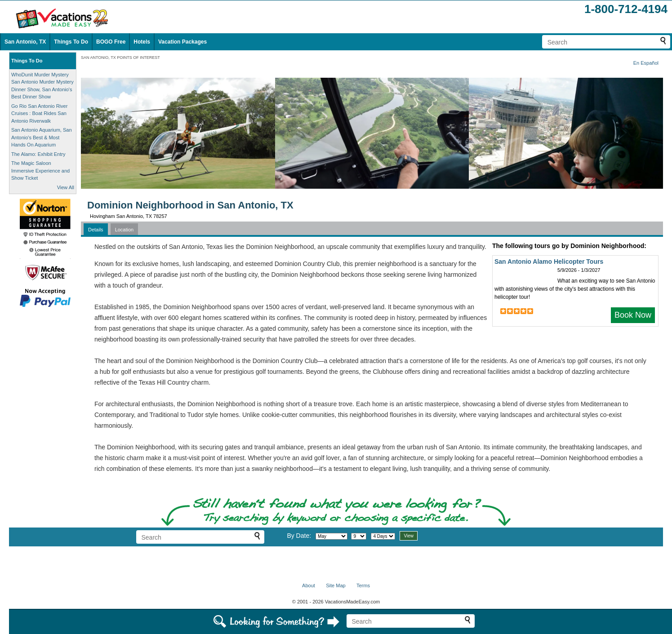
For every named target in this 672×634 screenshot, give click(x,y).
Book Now (633, 315)
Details (96, 230)
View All (66, 187)
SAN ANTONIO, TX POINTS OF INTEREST (120, 58)
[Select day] (359, 536)
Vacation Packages (182, 42)
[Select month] (332, 536)
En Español (646, 63)
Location (125, 230)
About (309, 585)
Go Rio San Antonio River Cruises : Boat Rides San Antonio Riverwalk (39, 113)
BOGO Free (111, 42)
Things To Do (71, 42)
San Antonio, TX (25, 42)
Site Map (336, 585)
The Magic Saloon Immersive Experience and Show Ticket (40, 171)
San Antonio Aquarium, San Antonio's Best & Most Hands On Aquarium (42, 137)
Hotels (142, 42)
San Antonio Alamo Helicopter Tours (549, 262)
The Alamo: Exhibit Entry (38, 154)
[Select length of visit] (383, 536)
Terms (363, 585)
